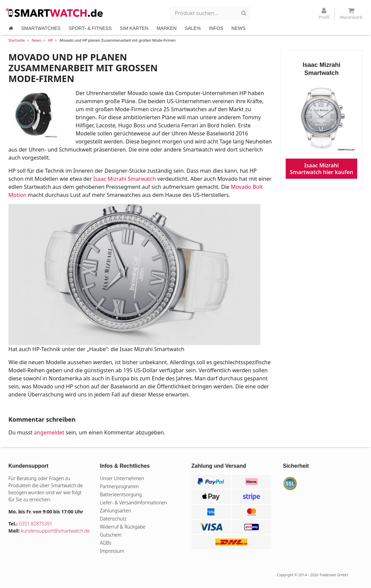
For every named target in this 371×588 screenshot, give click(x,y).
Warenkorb (351, 14)
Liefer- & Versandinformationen (133, 502)
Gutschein (111, 535)
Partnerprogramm (119, 486)
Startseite (17, 40)
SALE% (193, 28)
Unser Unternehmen (122, 478)
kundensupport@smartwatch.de (56, 531)
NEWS (239, 28)
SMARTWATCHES (41, 28)
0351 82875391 (36, 524)
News (36, 40)
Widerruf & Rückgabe (122, 527)
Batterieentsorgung (121, 494)
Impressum (112, 551)
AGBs (106, 543)
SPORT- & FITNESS (90, 28)
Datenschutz (113, 519)
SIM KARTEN (134, 28)
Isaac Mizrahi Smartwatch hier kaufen (322, 169)
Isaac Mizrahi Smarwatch (125, 179)
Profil (324, 14)
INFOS (216, 28)
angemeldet (49, 432)
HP (50, 40)
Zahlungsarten (115, 511)
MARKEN (167, 28)
